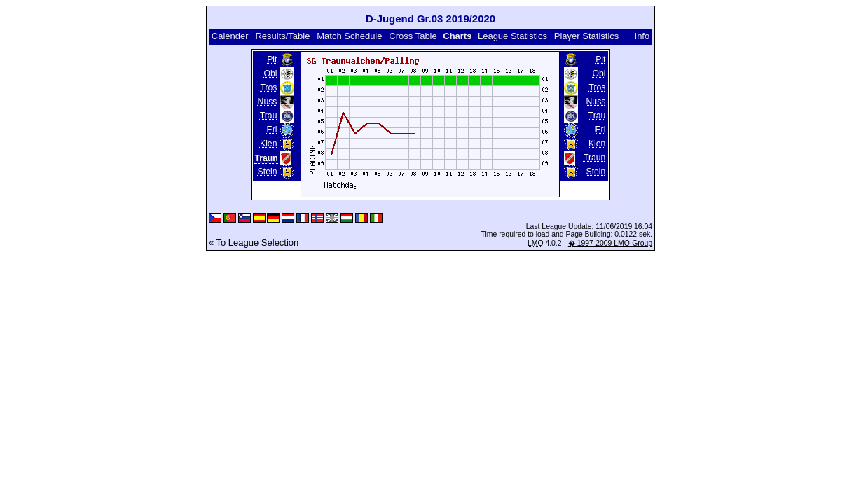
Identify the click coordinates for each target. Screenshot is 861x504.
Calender (230, 36)
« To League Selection (254, 243)
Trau (269, 115)
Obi (270, 73)
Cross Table (413, 36)
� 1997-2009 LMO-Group (610, 243)
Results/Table (282, 36)
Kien (268, 143)
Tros (268, 87)
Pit (272, 59)
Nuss (268, 101)
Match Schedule (349, 36)
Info (642, 36)
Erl (272, 129)
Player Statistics (586, 36)
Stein (268, 171)
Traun (594, 157)
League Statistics (512, 36)
